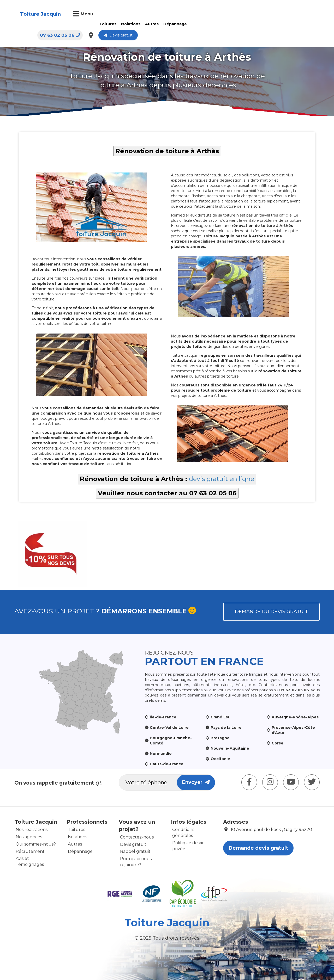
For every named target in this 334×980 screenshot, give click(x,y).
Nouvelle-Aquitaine (230, 748)
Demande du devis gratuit (271, 612)
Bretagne (220, 738)
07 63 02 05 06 (238, 14)
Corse (278, 743)
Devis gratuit (296, 14)
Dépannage (175, 24)
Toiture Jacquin (40, 14)
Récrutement (30, 851)
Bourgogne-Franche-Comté (171, 741)
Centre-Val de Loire (169, 728)
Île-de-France (163, 717)
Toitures (107, 24)
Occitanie (220, 759)
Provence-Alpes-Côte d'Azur (293, 730)
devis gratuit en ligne (222, 479)
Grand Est (220, 717)
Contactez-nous (137, 837)
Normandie (161, 754)
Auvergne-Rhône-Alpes (295, 717)
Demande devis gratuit (258, 848)
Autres (151, 24)
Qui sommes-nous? (36, 844)
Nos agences (29, 837)
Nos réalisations (32, 830)
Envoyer (196, 782)
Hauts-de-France (167, 764)
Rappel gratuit (135, 851)
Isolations (130, 24)
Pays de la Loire (226, 728)
